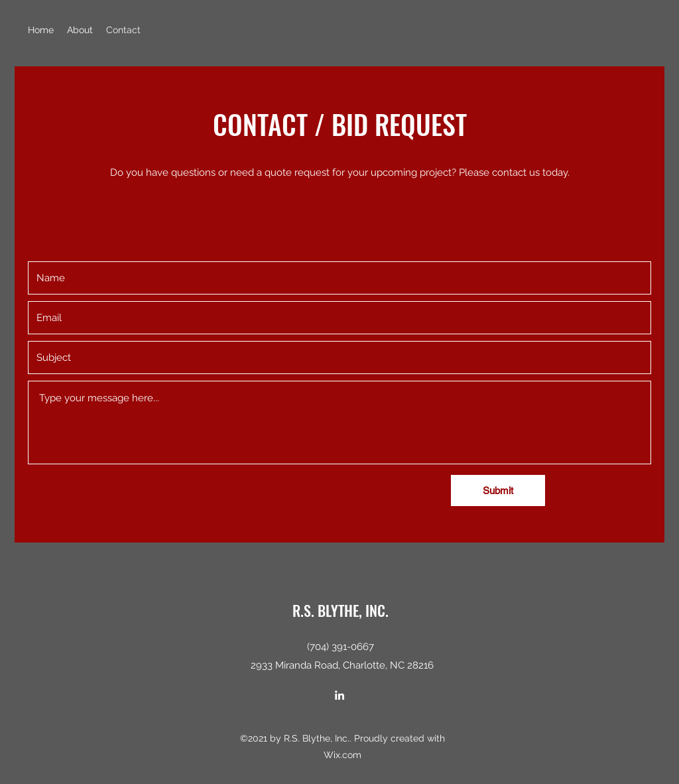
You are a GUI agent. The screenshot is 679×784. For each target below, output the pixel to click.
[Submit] (498, 490)
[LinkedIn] (339, 695)
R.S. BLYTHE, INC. (340, 610)
